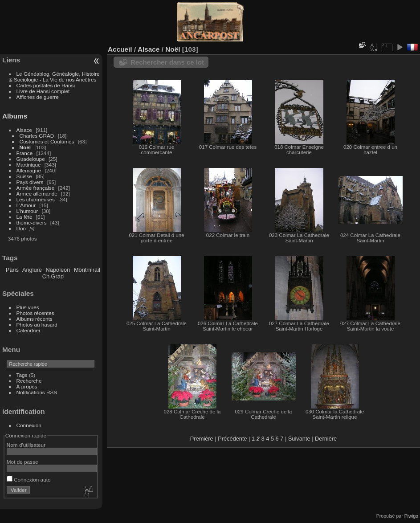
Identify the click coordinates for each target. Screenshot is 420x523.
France (25, 153)
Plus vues (28, 307)
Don (21, 228)
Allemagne (29, 170)
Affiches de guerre (38, 97)
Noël (25, 147)
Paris (12, 270)
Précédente (232, 439)
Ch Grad (53, 276)
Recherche (29, 381)
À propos (27, 386)
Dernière (326, 439)
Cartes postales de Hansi (46, 85)
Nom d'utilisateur (26, 445)
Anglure (32, 270)
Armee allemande (37, 194)
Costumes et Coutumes (47, 141)
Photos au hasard (37, 325)
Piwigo (411, 516)
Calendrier (29, 330)
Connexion (29, 425)
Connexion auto (29, 480)
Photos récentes (35, 313)
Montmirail (87, 270)
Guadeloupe (31, 159)
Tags (22, 375)
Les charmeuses (36, 199)
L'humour (27, 211)
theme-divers (32, 223)
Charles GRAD (37, 136)
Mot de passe (22, 462)
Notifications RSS (37, 392)
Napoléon (58, 270)
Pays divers (30, 182)
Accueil (120, 49)
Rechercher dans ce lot (167, 62)
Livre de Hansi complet (43, 91)
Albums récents (35, 319)
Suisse (24, 176)
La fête (24, 217)
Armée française (36, 188)
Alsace (24, 130)
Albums (15, 116)
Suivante (299, 439)
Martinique (29, 165)
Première (202, 439)
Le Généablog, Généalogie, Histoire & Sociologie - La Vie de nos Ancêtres (54, 77)
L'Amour (26, 205)
